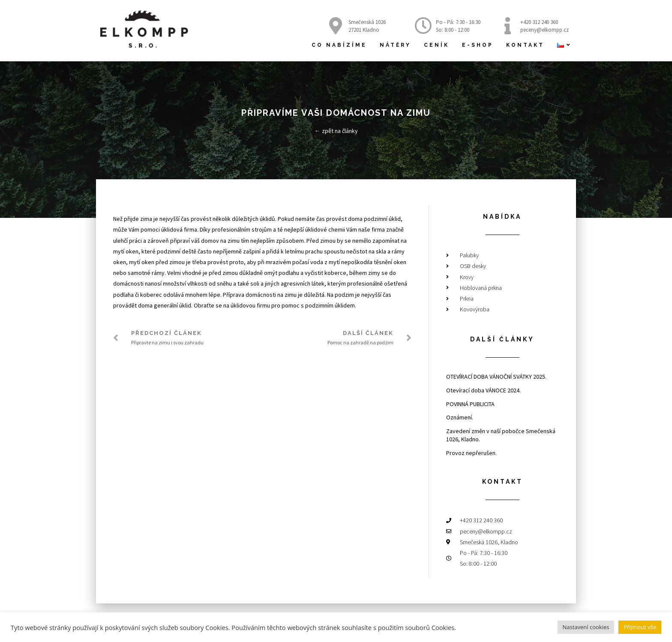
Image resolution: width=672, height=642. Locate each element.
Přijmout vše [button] (640, 627)
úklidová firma (179, 229)
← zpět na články (336, 131)
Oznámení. (460, 417)
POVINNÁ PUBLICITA (470, 404)
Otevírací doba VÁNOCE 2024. (483, 390)
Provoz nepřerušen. (471, 453)
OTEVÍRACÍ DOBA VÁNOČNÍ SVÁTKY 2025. (496, 377)
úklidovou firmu (250, 305)
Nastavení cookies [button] (586, 627)
